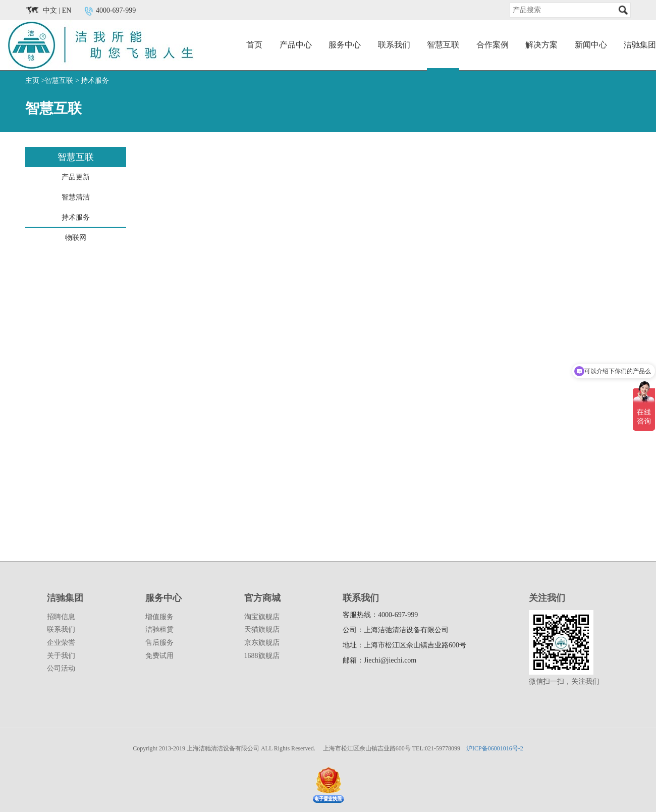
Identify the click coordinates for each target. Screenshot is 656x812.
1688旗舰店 (262, 656)
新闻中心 (591, 45)
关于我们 (61, 656)
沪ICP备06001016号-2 (495, 748)
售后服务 (159, 643)
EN (67, 10)
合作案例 (493, 45)
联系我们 (394, 45)
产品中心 (296, 45)
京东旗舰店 (262, 643)
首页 (254, 45)
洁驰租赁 (159, 629)
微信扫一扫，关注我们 (564, 681)
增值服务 (159, 617)
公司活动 (61, 668)
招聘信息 (61, 617)
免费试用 (159, 656)
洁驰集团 (640, 45)
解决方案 (541, 45)
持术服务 (95, 81)
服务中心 (345, 45)
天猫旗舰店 (262, 629)
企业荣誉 (61, 643)
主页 (32, 81)
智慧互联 (443, 45)
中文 (50, 10)
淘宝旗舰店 (262, 617)
